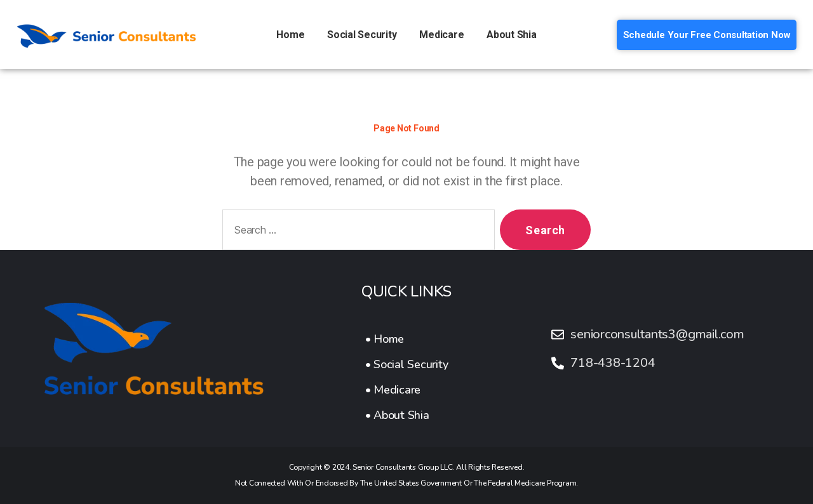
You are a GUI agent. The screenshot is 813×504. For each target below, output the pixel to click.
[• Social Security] (407, 364)
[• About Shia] (407, 415)
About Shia (512, 35)
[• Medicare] (407, 390)
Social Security (362, 35)
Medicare (441, 35)
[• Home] (407, 339)
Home (290, 35)
